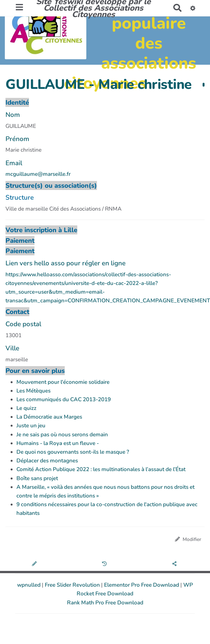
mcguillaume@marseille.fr (38, 174)
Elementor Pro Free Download (142, 585)
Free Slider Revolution (73, 585)
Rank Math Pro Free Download (105, 603)
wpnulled (29, 585)
